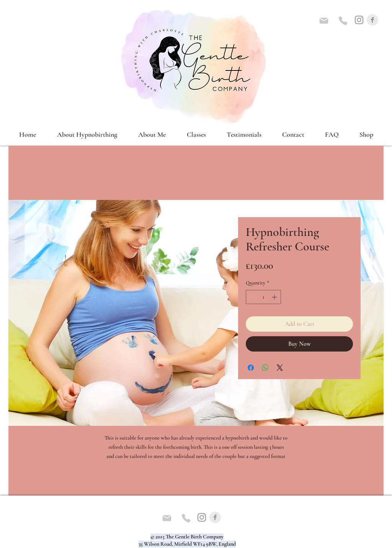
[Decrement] (252, 297)
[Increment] (275, 297)
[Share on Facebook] (251, 368)
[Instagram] (359, 20)
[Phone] (343, 21)
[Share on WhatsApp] (265, 368)
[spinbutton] (263, 297)
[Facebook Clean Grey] (372, 20)
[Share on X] (280, 368)
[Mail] (324, 21)
